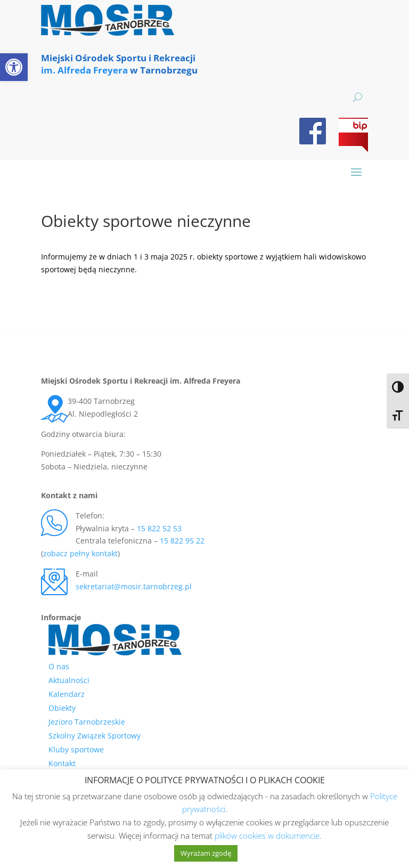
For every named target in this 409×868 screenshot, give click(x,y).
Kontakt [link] (62, 763)
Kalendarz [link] (67, 694)
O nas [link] (59, 666)
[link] (14, 67)
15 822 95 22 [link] (182, 541)
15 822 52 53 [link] (159, 528)
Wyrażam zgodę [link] (206, 853)
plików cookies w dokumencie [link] (267, 835)
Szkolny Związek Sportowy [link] (95, 736)
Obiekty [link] (62, 708)
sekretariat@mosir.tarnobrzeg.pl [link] (134, 586)
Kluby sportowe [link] (76, 749)
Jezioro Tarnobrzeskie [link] (87, 722)
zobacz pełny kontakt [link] (80, 553)
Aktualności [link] (69, 680)
